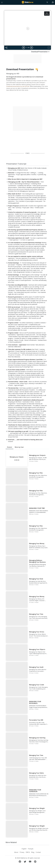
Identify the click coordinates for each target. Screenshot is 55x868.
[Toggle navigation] (2, 2)
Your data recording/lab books (18, 285)
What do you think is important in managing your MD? (25, 179)
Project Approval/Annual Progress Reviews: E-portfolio (25, 359)
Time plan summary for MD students (20, 349)
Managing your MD (14, 168)
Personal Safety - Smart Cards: (18, 382)
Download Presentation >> (40, 52)
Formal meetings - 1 (14, 263)
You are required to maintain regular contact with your (26, 256)
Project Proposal (13, 206)
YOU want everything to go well (18, 431)
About (16, 852)
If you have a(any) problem (17, 370)
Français (31, 849)
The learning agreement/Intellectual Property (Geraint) (26, 230)
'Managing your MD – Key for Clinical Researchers (24, 182)
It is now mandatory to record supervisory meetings (25, 243)
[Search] (47, 2)
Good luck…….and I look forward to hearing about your (25, 440)
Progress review (13, 323)
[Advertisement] (28, 59)
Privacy (22, 852)
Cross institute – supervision (17, 345)
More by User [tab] (19, 447)
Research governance (15, 297)
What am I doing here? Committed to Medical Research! (26, 400)
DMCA (28, 852)
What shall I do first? (15, 194)
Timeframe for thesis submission (19, 425)
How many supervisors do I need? (19, 238)
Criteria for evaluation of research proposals (22, 212)
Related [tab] (9, 447)
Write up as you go (14, 307)
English (24, 849)
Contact (38, 852)
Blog (33, 852)
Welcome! (11, 173)
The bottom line (13, 388)
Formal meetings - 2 (14, 275)
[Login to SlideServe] (53, 2)
